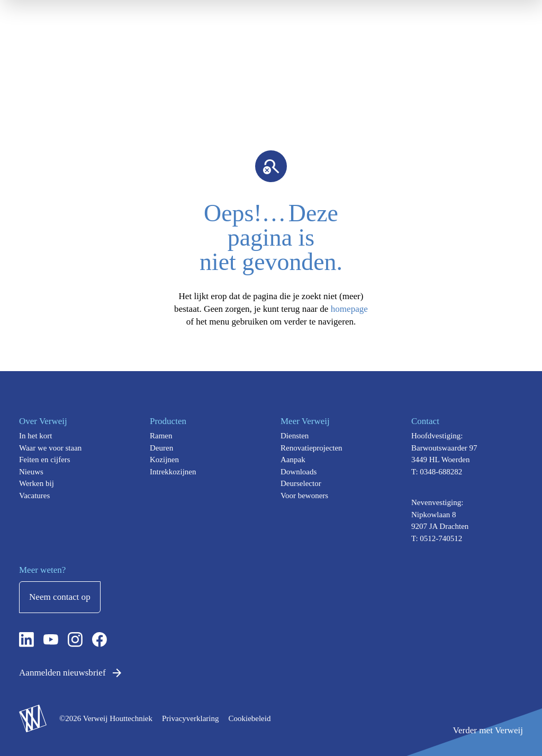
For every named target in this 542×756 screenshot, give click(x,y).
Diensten (295, 436)
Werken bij (37, 483)
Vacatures (34, 496)
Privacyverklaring (190, 718)
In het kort (35, 436)
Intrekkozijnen (173, 472)
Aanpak (293, 460)
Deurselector (301, 483)
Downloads (299, 472)
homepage (349, 309)
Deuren (161, 448)
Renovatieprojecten (311, 448)
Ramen (161, 436)
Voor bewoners (304, 496)
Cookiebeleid (249, 718)
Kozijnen (164, 460)
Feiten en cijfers (45, 460)
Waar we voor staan (50, 448)
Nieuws (31, 472)
